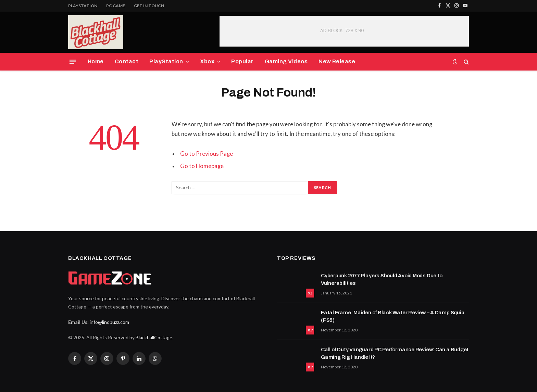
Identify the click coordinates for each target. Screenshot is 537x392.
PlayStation (83, 6)
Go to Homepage (202, 166)
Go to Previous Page (207, 154)
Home (96, 61)
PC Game (116, 6)
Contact (127, 61)
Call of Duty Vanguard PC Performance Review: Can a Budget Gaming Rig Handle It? (395, 353)
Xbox (207, 61)
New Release (337, 61)
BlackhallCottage (154, 337)
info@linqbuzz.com (109, 322)
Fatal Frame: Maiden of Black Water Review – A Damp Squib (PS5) (392, 316)
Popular (242, 61)
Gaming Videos (286, 61)
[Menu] (73, 62)
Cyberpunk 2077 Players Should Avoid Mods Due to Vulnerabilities (382, 279)
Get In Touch (149, 6)
